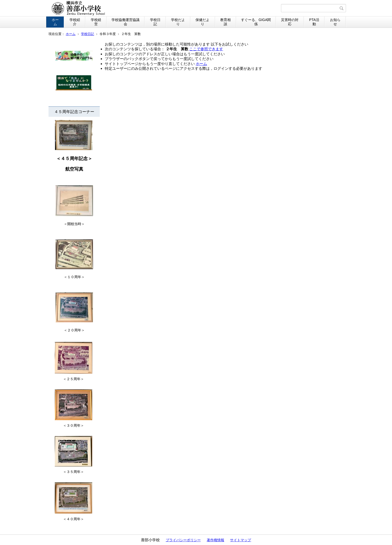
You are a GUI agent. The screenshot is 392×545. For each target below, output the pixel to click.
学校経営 (96, 22)
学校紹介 (75, 22)
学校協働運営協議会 (125, 22)
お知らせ (335, 22)
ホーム (55, 22)
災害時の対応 (290, 22)
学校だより (178, 22)
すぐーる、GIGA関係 (256, 22)
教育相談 (225, 22)
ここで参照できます (206, 49)
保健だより (202, 22)
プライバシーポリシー (183, 540)
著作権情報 (215, 540)
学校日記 (155, 22)
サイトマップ (240, 540)
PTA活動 (314, 22)
